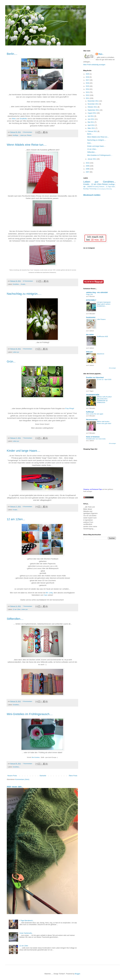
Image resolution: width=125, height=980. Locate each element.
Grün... (11, 361)
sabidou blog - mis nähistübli (97, 292)
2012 (88, 95)
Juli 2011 (91, 116)
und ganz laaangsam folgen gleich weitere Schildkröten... (104, 304)
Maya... (101, 54)
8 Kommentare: (28, 701)
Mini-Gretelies (36, 757)
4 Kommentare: (28, 349)
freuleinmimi (91, 317)
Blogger (77, 974)
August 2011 (92, 113)
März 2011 (92, 128)
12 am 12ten (17, 609)
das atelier (90, 335)
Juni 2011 (91, 119)
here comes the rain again (95, 414)
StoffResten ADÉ (102, 336)
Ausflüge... (16, 135)
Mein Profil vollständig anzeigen (94, 65)
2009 (88, 166)
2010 (88, 163)
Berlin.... (12, 54)
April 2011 (91, 125)
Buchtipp (86, 189)
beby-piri (89, 352)
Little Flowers (101, 319)
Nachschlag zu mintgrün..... (24, 294)
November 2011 (93, 104)
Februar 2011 (93, 131)
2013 (88, 92)
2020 (88, 74)
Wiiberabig (109, 189)
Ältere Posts (73, 776)
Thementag (93, 189)
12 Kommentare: (28, 281)
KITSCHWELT (91, 300)
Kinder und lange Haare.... (24, 451)
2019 (88, 77)
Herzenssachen (92, 420)
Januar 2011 (92, 159)
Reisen (29, 135)
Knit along (96, 187)
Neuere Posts (12, 776)
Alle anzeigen (112, 368)
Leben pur (23, 135)
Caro (46, 595)
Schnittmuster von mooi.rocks (96, 439)
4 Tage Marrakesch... (27, 921)
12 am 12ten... (16, 519)
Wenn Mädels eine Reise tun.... (27, 145)
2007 (88, 172)
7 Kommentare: (28, 438)
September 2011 (94, 110)
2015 (88, 86)
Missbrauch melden (92, 195)
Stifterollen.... (15, 619)
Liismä (90, 187)
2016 (88, 83)
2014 (88, 89)
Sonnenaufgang (101, 189)
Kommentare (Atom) (22, 779)
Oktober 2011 (93, 107)
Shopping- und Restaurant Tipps (93, 489)
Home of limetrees (93, 437)
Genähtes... (16, 284)
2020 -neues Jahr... (15, 787)
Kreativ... (24, 284)
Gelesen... (102, 187)
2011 (88, 98)
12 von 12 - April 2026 (104, 379)
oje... (85, 187)
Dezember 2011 (93, 101)
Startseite (43, 776)
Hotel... (114, 187)
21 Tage (108, 187)
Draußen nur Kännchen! (95, 378)
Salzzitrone (101, 354)
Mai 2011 (91, 122)
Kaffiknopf (90, 412)
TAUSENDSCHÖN (93, 395)
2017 (88, 80)
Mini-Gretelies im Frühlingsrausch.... (30, 714)
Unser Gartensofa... (26, 933)
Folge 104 (89, 294)
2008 (88, 169)
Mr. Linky (49, 593)
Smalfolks (23, 119)
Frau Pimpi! (70, 408)
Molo (14, 119)
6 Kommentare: (28, 132)
